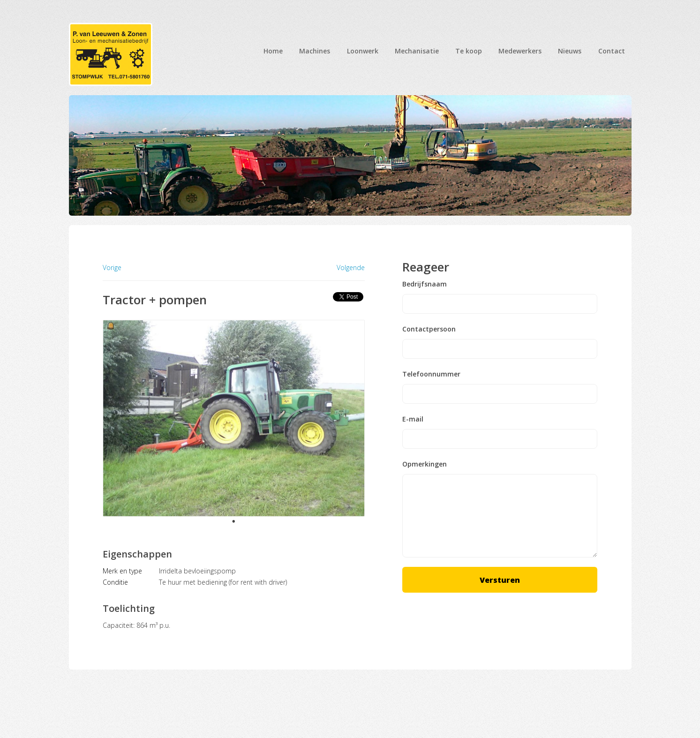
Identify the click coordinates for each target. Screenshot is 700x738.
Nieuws (570, 51)
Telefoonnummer (431, 374)
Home (273, 51)
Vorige (112, 267)
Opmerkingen (425, 464)
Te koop (469, 51)
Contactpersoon (429, 329)
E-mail (413, 419)
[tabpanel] (234, 418)
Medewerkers (520, 51)
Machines (315, 51)
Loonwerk (363, 51)
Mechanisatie (417, 51)
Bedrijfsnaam (425, 284)
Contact (612, 51)
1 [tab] (233, 521)
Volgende (351, 268)
